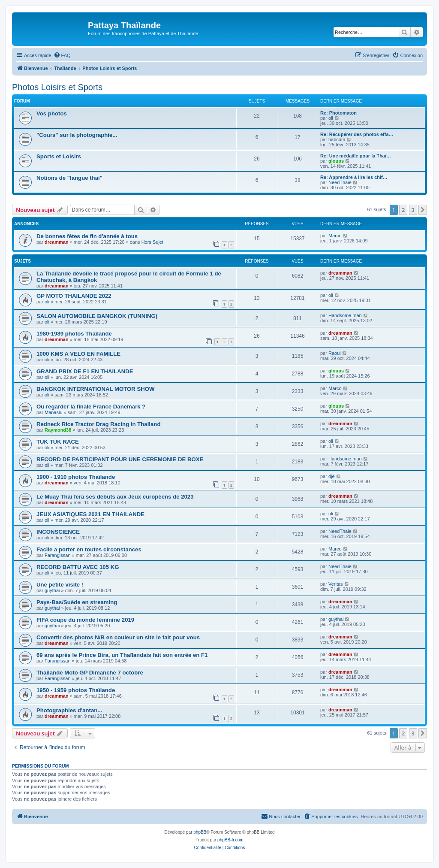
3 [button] (413, 210)
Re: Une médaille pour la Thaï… (356, 156)
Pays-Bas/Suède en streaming (77, 602)
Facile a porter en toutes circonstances (89, 549)
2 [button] (403, 210)
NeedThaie (340, 182)
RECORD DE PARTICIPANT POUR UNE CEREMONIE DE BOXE (120, 459)
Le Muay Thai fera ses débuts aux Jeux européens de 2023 (115, 497)
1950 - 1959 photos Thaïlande (76, 690)
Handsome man (345, 315)
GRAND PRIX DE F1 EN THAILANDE (85, 371)
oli (331, 118)
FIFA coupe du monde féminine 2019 (85, 620)
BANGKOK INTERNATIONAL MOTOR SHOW (95, 389)
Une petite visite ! (60, 585)
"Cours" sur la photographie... (77, 135)
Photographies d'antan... (69, 710)
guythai (52, 590)
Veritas (336, 584)
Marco (335, 236)
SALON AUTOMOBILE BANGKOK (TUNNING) (97, 316)
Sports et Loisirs (59, 156)
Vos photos (52, 113)
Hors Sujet (152, 242)
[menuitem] (62, 55)
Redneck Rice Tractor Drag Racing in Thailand (98, 424)
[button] (423, 210)
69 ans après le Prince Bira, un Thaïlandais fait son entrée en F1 (122, 655)
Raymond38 (58, 430)
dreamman (57, 242)
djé (332, 476)
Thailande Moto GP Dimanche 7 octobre (90, 673)
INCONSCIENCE (58, 532)
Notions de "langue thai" (69, 178)
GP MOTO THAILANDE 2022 (74, 296)
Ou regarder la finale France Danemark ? (91, 407)
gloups (336, 161)
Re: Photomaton (338, 113)
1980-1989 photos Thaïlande (74, 334)
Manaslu (54, 412)
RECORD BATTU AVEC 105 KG (78, 567)
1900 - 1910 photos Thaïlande (76, 477)
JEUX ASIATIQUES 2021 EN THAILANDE (90, 514)
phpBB (200, 832)
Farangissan (58, 555)
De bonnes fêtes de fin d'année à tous (87, 236)
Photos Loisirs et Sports (57, 87)
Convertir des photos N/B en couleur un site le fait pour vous (118, 637)
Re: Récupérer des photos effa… (357, 134)
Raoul (335, 353)
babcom (337, 139)
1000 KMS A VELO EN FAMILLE (78, 354)
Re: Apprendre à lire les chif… (354, 177)
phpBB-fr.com (230, 840)
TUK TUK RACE (58, 442)
